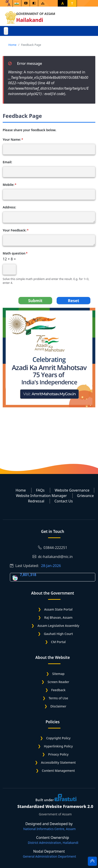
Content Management (58, 771)
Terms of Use (58, 698)
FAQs (40, 490)
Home (12, 45)
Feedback (58, 690)
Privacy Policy (58, 754)
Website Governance (72, 490)
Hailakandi (30, 20)
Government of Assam (36, 14)
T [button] (72, 3)
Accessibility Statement (58, 762)
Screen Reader (58, 682)
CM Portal (58, 642)
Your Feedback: (14, 230)
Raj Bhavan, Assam (58, 617)
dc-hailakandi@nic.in (53, 557)
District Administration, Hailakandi (53, 843)
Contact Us (63, 501)
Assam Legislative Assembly (58, 626)
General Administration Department (49, 856)
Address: (9, 207)
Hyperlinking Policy (58, 746)
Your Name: (12, 140)
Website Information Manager (41, 496)
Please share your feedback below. (29, 130)
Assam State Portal (58, 609)
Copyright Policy (58, 738)
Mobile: (8, 185)
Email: (7, 162)
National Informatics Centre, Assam (49, 829)
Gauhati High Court (58, 634)
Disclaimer (58, 706)
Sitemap (58, 674)
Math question (14, 253)
